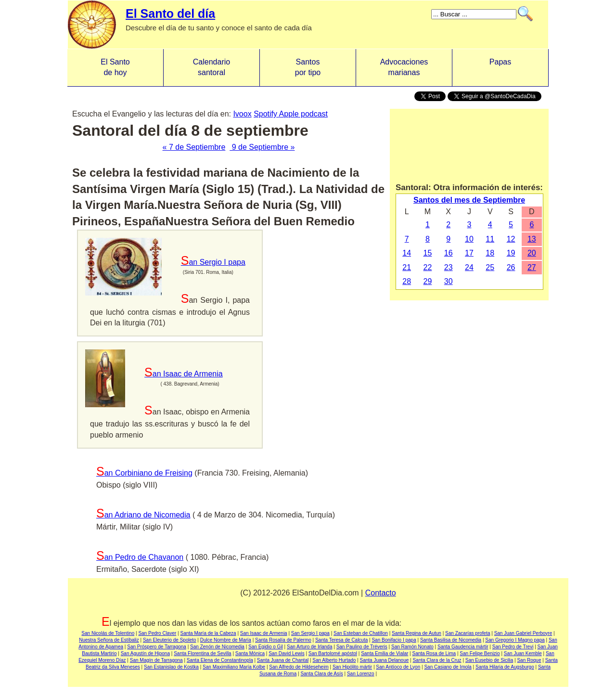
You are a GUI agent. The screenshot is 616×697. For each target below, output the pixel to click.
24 (469, 267)
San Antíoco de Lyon (398, 667)
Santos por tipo (308, 67)
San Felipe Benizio (480, 653)
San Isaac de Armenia (184, 374)
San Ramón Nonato (412, 647)
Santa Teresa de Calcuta (341, 640)
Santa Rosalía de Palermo (283, 640)
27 (532, 267)
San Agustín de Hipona (145, 653)
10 (469, 239)
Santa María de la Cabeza (208, 633)
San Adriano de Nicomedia (143, 515)
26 (511, 267)
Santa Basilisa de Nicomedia (451, 640)
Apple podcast (303, 114)
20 (532, 253)
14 (407, 253)
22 (428, 267)
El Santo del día (170, 13)
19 (511, 253)
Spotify (266, 114)
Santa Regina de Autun (417, 633)
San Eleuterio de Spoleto (170, 640)
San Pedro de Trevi (513, 647)
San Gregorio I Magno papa (515, 640)
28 (407, 281)
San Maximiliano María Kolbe (234, 667)
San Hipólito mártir (352, 667)
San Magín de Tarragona (156, 660)
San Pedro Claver (157, 633)
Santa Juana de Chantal (283, 660)
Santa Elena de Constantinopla (220, 660)
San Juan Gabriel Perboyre (523, 633)
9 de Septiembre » (262, 147)
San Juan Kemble (523, 653)
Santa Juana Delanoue (385, 660)
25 (490, 267)
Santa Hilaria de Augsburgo (505, 667)
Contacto (381, 593)
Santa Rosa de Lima (434, 653)
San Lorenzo (361, 674)
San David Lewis (286, 653)
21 (407, 267)
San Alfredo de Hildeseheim (299, 667)
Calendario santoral (212, 67)
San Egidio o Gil (266, 647)
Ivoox (242, 114)
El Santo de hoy (115, 67)
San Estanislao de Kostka (171, 667)
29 (428, 281)
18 (490, 253)
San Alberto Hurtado (334, 660)
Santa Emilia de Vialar (385, 653)
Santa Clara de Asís (321, 674)
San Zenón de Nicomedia (217, 647)
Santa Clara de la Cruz (437, 660)
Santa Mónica (250, 653)
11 (490, 239)
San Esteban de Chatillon (361, 633)
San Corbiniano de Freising (144, 473)
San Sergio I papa (213, 262)
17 (469, 253)
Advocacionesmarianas (404, 67)
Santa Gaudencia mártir (463, 647)
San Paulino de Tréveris (362, 647)
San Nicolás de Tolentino (108, 633)
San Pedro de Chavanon (140, 557)
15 (428, 253)
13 (532, 239)
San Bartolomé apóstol (333, 653)
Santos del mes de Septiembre (469, 200)
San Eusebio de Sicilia (489, 660)
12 (511, 239)
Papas (500, 67)
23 (449, 267)
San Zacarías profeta (468, 633)
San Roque (529, 660)
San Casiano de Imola (448, 667)
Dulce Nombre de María (226, 640)
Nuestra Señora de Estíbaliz (109, 640)
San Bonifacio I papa (394, 640)
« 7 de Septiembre (194, 147)
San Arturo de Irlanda (310, 647)
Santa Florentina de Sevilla (203, 653)
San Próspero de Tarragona (157, 647)
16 (449, 253)
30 (449, 281)
